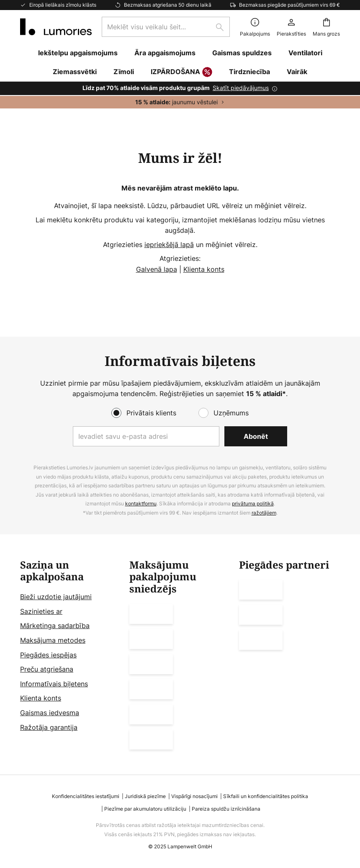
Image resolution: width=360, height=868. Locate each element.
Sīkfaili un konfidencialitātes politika (266, 796)
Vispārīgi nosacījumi (194, 796)
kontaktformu (141, 504)
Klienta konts (204, 269)
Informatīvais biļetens (54, 684)
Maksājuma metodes (53, 640)
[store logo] (56, 27)
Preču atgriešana (47, 670)
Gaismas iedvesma (50, 713)
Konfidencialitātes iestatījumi (86, 796)
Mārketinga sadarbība (55, 626)
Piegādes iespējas (48, 655)
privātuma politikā (253, 504)
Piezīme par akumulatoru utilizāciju (145, 809)
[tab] (71, 654)
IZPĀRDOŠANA (181, 72)
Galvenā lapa (157, 269)
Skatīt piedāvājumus (241, 88)
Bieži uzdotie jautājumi (56, 597)
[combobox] (166, 27)
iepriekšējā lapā (169, 245)
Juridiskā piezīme (145, 796)
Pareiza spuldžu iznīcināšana (226, 809)
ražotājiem (264, 513)
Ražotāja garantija (49, 727)
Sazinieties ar (41, 611)
